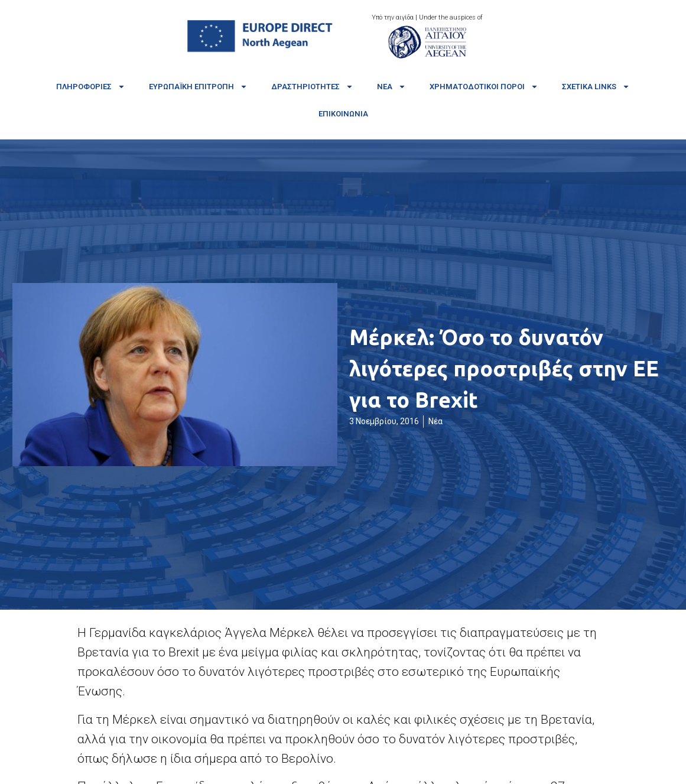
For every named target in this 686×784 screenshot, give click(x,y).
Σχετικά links (596, 87)
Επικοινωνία (343, 114)
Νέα (391, 87)
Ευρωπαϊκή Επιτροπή (198, 87)
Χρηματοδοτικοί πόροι (484, 87)
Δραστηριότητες (312, 87)
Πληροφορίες (91, 87)
